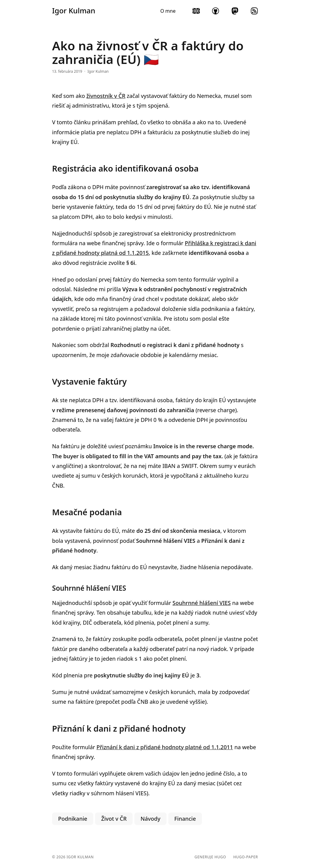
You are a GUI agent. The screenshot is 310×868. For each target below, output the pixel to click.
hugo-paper (246, 857)
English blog (196, 11)
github (216, 11)
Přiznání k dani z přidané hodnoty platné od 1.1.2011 (165, 747)
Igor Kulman (74, 11)
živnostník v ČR (106, 96)
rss (254, 11)
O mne (168, 11)
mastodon (235, 11)
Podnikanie (73, 819)
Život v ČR (114, 819)
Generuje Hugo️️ (210, 857)
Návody (150, 819)
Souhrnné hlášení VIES (202, 603)
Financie (185, 819)
